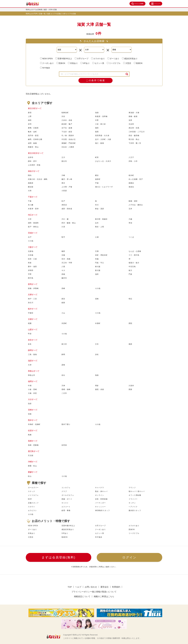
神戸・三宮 (32, 299)
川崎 (63, 175)
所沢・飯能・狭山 (69, 223)
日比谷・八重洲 (68, 147)
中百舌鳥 (132, 267)
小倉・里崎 (32, 389)
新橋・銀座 (133, 116)
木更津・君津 (33, 209)
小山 (63, 313)
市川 (97, 205)
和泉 (30, 263)
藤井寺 (64, 278)
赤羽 (30, 124)
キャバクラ (100, 488)
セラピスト (32, 511)
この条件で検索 (96, 80)
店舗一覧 (42, 14)
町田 (97, 157)
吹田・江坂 (32, 259)
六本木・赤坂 (67, 120)
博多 (97, 386)
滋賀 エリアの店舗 (54, 14)
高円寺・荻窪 (33, 136)
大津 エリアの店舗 (69, 14)
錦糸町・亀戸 (67, 124)
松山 (30, 476)
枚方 (130, 270)
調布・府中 (32, 161)
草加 (130, 223)
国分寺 (64, 161)
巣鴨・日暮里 (33, 128)
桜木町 (131, 175)
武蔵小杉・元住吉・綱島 (38, 179)
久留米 (131, 386)
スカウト (32, 507)
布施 (97, 259)
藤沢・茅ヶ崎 (67, 179)
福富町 (98, 179)
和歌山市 (32, 375)
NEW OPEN (46, 59)
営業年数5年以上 (64, 59)
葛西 (97, 132)
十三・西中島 (134, 255)
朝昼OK (138, 63)
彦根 (63, 365)
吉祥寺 (31, 157)
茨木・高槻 (66, 259)
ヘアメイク (133, 507)
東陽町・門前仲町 (69, 143)
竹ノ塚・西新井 (68, 136)
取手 (63, 237)
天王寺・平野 (67, 263)
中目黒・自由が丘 (69, 139)
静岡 (63, 354)
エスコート (66, 507)
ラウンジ (132, 488)
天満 (97, 251)
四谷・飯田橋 (134, 136)
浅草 (130, 120)
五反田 (131, 124)
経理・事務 (66, 511)
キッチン (132, 503)
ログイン (129, 557)
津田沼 (64, 205)
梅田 (63, 251)
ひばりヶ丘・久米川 (103, 161)
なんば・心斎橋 (135, 251)
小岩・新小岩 (100, 124)
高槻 (63, 274)
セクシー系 (98, 63)
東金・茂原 (100, 209)
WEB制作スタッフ (102, 511)
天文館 (31, 455)
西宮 (63, 299)
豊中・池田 (32, 267)
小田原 (64, 191)
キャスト (65, 503)
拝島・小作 (133, 161)
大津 (30, 365)
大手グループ (82, 59)
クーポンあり (47, 63)
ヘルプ (78, 587)
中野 (97, 120)
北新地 (31, 251)
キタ (63, 270)
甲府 (30, 334)
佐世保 (64, 445)
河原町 (64, 323)
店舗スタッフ (33, 503)
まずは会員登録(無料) (59, 557)
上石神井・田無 (34, 165)
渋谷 (63, 116)
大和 (30, 191)
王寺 (97, 344)
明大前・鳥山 (134, 139)
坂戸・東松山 (33, 227)
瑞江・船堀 (100, 143)
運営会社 (105, 587)
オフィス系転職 (135, 495)
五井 (130, 209)
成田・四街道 (67, 209)
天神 (63, 386)
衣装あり (73, 63)
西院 (130, 323)
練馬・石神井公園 (35, 139)
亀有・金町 (32, 132)
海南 (97, 375)
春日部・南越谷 (101, 219)
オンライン (100, 495)
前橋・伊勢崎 (33, 288)
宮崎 (30, 414)
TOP (70, 587)
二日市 (64, 393)
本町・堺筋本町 (101, 255)
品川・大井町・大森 (103, 139)
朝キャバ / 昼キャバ (137, 491)
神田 (30, 120)
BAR (30, 499)
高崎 (63, 288)
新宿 (30, 113)
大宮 (30, 219)
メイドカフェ (33, 495)
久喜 (63, 227)
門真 (130, 274)
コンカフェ (66, 488)
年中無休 (45, 68)
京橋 (63, 255)
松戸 (63, 201)
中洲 (30, 386)
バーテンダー (100, 503)
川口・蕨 (65, 219)
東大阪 (98, 267)
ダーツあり (113, 59)
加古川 (31, 303)
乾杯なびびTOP (32, 14)
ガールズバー (33, 488)
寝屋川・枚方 (134, 263)
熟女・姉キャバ (101, 491)
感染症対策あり (130, 59)
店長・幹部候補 (101, 499)
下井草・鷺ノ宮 (135, 143)
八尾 (63, 267)
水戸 (30, 237)
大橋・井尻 (32, 393)
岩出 (63, 375)
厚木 (63, 183)
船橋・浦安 (133, 201)
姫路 (63, 303)
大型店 (127, 63)
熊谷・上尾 (100, 227)
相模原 (31, 183)
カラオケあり (98, 59)
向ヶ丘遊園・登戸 (136, 179)
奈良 (30, 344)
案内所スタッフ (135, 511)
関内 (30, 175)
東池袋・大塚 (134, 113)
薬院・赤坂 (100, 389)
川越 (130, 219)
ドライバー (133, 499)
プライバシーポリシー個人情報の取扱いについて (94, 592)
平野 (30, 274)
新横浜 (131, 183)
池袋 (97, 113)
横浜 (97, 175)
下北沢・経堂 (67, 132)
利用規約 (116, 587)
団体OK (61, 63)
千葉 (30, 201)
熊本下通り (66, 424)
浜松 (97, 354)
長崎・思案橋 (33, 445)
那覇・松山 (32, 466)
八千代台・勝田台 (136, 205)
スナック (32, 491)
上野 (30, 116)
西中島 (31, 278)
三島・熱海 (32, 354)
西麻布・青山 (33, 147)
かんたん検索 (137, 4)
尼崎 (97, 299)
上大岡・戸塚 (67, 187)
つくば (131, 237)
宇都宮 (31, 313)
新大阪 (98, 270)
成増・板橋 (32, 143)
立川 (63, 157)
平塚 (97, 183)
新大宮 (64, 344)
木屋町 (98, 323)
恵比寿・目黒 (134, 128)
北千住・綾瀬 (67, 128)
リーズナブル (114, 63)
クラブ (64, 491)
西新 (130, 389)
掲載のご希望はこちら (104, 596)
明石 (130, 299)
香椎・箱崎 (66, 389)
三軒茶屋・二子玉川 (137, 132)
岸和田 (31, 270)
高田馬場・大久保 (102, 136)
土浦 (97, 237)
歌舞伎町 (65, 113)
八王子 (131, 157)
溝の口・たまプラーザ (104, 187)
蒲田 (97, 128)
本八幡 (31, 205)
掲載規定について (82, 596)
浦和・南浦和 (33, 223)
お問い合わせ (91, 587)
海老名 (131, 187)
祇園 (30, 323)
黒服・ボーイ (67, 499)
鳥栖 (30, 435)
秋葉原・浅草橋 (101, 116)
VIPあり (85, 63)
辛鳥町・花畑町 (34, 424)
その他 (31, 241)
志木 (97, 223)
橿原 (130, 344)
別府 (30, 404)
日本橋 (31, 255)
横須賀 (31, 187)
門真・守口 (100, 263)
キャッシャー (100, 507)
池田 (97, 274)
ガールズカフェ (68, 495)
